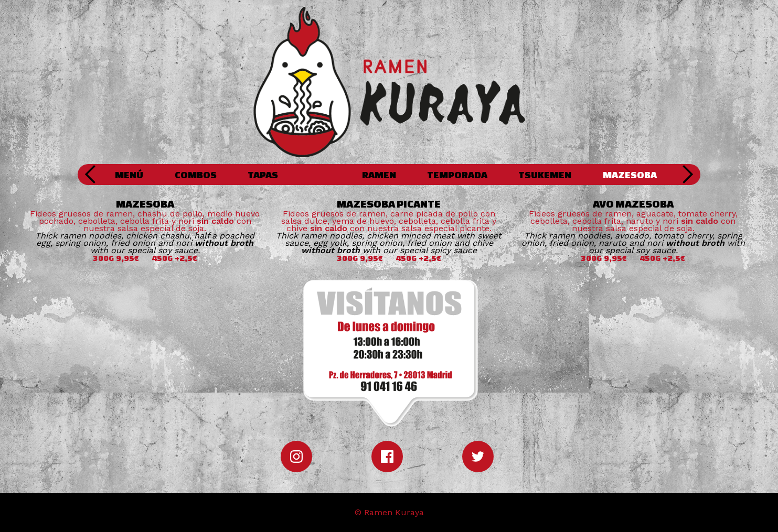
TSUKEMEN (545, 175)
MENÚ (129, 175)
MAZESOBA (630, 175)
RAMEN (379, 175)
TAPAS (263, 175)
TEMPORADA (457, 175)
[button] (91, 175)
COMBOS (196, 175)
